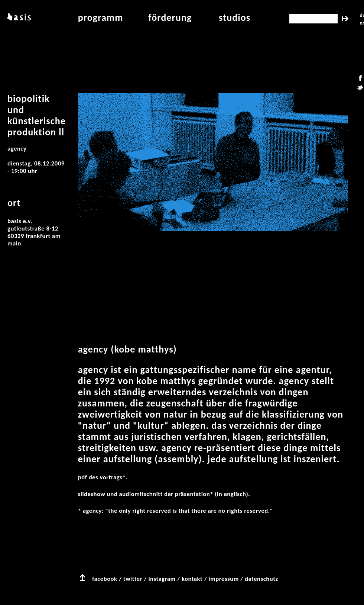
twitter (133, 579)
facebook (105, 579)
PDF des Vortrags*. (103, 477)
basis (18, 17)
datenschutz (261, 579)
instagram (162, 579)
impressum (224, 579)
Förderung (170, 17)
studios (235, 17)
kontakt (192, 579)
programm (101, 17)
